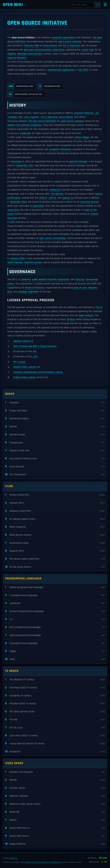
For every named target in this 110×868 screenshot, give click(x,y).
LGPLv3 (52, 198)
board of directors (17, 58)
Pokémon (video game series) (55, 804)
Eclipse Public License (24, 377)
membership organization (61, 70)
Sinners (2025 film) (55, 495)
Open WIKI (13, 5)
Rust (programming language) (55, 627)
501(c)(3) (80, 280)
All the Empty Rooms (55, 567)
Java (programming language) (55, 635)
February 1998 (32, 46)
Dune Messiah (55, 467)
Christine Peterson (84, 113)
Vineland (55, 403)
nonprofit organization (63, 38)
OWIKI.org (13, 858)
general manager (78, 162)
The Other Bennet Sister (55, 712)
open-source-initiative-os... (25, 94)
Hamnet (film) (55, 503)
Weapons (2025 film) (55, 511)
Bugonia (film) (55, 551)
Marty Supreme (55, 527)
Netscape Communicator (30, 54)
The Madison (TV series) (55, 680)
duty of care (80, 288)
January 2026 (17, 258)
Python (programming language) (55, 587)
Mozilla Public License (25, 367)
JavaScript (55, 603)
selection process (33, 262)
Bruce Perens (50, 46)
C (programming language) (55, 595)
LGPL (35, 357)
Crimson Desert (55, 788)
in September (37, 206)
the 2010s (84, 70)
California (26, 280)
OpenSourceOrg (49, 86)
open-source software (70, 42)
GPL (35, 351)
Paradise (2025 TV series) (55, 704)
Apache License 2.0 (23, 341)
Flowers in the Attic (55, 451)
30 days (71, 319)
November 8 (17, 162)
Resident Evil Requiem (55, 772)
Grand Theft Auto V (55, 836)
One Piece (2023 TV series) (55, 688)
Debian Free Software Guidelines (25, 125)
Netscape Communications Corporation (44, 50)
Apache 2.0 (68, 198)
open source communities (53, 238)
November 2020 (18, 202)
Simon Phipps (82, 137)
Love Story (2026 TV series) (55, 736)
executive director (90, 202)
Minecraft (55, 812)
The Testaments (55, 475)
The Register (57, 194)
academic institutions (60, 149)
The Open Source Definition (42, 121)
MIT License (19, 362)
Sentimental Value (55, 543)
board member (15, 262)
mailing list (55, 190)
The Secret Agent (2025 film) (55, 559)
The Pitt (55, 720)
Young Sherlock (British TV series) (55, 744)
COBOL (55, 651)
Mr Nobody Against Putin (55, 519)
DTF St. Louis (55, 728)
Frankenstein (55, 443)
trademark (25, 133)
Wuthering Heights (55, 419)
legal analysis (86, 315)
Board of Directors (35, 288)
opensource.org (20, 86)
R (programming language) (55, 643)
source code (88, 50)
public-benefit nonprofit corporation (51, 280)
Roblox (55, 820)
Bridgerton (55, 752)
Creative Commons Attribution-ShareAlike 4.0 (43, 862)
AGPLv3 (43, 198)
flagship (12, 54)
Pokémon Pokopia (55, 796)
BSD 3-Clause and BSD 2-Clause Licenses (35, 346)
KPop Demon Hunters (55, 535)
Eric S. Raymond (71, 46)
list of (99, 307)
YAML (55, 659)
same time (13, 210)
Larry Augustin (31, 117)
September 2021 (25, 166)
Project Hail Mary (55, 411)
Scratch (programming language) (55, 611)
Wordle (55, 780)
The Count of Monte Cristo (55, 459)
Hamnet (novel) (55, 435)
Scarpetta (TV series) (55, 696)
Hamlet (55, 427)
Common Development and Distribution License (38, 372)
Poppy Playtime (55, 844)
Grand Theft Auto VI (55, 828)
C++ (55, 619)
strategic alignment (28, 292)
